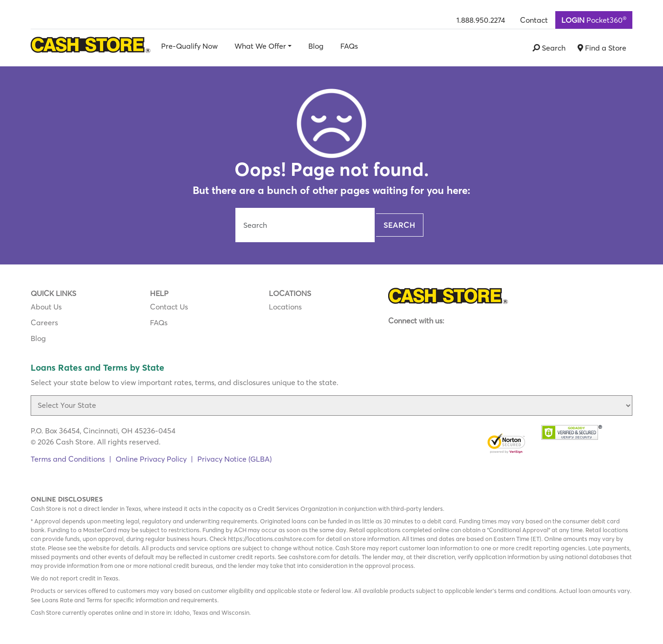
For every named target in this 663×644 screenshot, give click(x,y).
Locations (285, 307)
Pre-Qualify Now (189, 46)
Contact (534, 20)
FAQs (349, 46)
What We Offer (260, 46)
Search (400, 225)
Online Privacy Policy (151, 459)
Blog (316, 46)
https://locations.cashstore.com (272, 539)
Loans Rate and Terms (72, 600)
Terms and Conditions (68, 459)
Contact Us (169, 307)
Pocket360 (594, 19)
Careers (44, 322)
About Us (46, 307)
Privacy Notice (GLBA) (234, 459)
